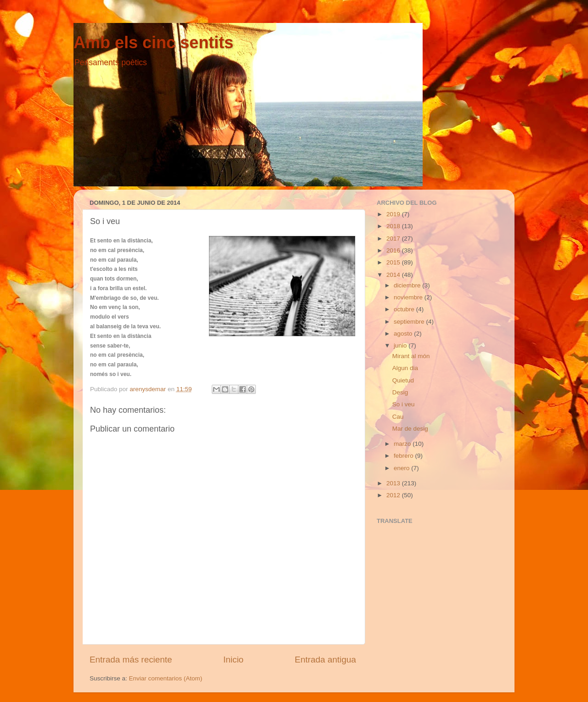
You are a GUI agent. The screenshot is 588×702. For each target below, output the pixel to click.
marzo (403, 444)
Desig (400, 392)
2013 (394, 483)
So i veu (404, 404)
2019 (394, 214)
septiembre (410, 322)
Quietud (403, 380)
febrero (404, 456)
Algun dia (405, 368)
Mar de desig (410, 429)
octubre (405, 309)
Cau (398, 417)
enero (402, 468)
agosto (404, 334)
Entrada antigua (325, 660)
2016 (394, 250)
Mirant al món (411, 356)
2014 (394, 275)
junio (401, 345)
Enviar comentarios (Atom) (166, 678)
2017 (394, 239)
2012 (394, 495)
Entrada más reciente (131, 660)
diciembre (408, 285)
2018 (394, 226)
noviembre (409, 297)
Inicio (233, 660)
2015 (394, 262)
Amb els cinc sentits (153, 42)
